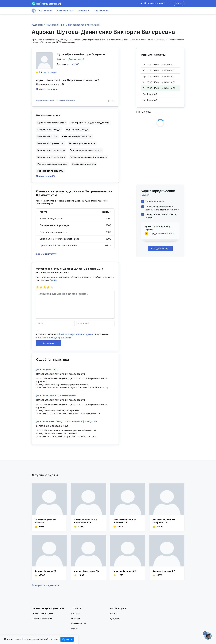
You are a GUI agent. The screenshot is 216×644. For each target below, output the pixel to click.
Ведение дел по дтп (47, 136)
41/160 (76, 64)
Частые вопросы (118, 608)
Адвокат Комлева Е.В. (46, 571)
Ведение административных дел (86, 150)
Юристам (75, 619)
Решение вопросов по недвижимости (88, 157)
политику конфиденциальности (54, 338)
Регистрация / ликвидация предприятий (90, 123)
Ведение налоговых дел (84, 164)
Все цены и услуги (47, 254)
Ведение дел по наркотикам (51, 150)
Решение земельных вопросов (52, 164)
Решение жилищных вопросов (77, 136)
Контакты (75, 613)
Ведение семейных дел (77, 130)
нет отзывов (50, 72)
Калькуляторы (101, 11)
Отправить (49, 343)
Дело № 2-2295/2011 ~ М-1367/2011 (56, 395)
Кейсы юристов (78, 624)
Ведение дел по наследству (51, 157)
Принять (67, 639)
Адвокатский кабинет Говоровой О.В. (164, 521)
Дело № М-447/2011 (47, 369)
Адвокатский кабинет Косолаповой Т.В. (85, 521)
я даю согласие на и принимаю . (73, 336)
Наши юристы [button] (64, 11)
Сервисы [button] (82, 11)
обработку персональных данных (76, 334)
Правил (53, 280)
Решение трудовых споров (82, 143)
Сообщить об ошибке (66, 101)
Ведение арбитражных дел (51, 143)
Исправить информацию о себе (48, 608)
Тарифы (74, 629)
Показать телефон (47, 89)
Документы (116, 619)
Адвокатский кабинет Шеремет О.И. (125, 521)
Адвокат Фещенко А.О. (125, 571)
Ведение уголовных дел (49, 130)
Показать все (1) (45, 176)
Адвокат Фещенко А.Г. (164, 571)
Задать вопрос (42, 11)
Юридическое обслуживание (52, 123)
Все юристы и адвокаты (45, 585)
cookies (22, 639)
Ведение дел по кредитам (50, 171)
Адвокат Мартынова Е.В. (87, 571)
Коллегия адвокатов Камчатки (46, 521)
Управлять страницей (45, 101)
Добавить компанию (153, 3)
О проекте (76, 608)
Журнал (114, 613)
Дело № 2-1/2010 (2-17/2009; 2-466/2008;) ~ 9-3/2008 (67, 421)
